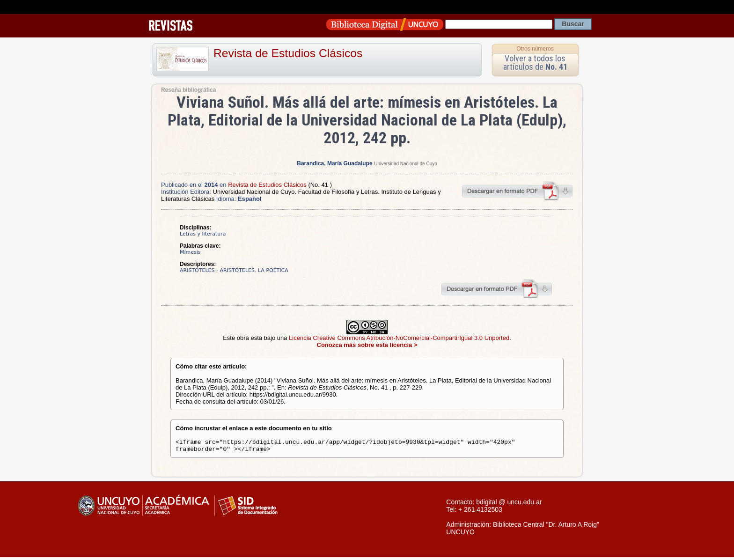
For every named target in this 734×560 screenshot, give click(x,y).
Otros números (535, 49)
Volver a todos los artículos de (535, 63)
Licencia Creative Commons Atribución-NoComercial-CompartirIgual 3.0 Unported (399, 338)
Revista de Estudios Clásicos (288, 53)
